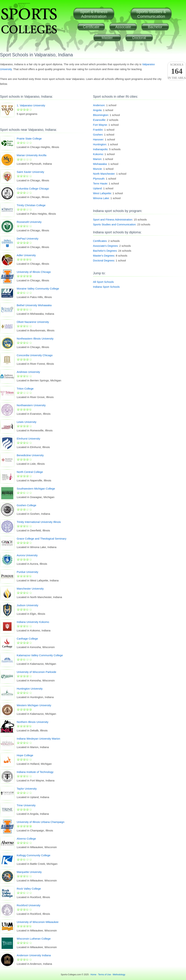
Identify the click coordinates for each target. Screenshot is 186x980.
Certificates (100, 241)
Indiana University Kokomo (33, 622)
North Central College (30, 472)
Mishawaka (100, 164)
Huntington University (30, 689)
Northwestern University (31, 405)
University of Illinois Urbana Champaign (41, 822)
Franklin (98, 130)
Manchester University (30, 589)
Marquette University (29, 872)
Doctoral (139, 38)
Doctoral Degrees (104, 260)
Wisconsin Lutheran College (34, 939)
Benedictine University (30, 455)
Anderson (99, 105)
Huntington (100, 144)
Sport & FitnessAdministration (94, 14)
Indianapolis (100, 149)
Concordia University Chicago (35, 355)
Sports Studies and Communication (114, 224)
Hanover (98, 139)
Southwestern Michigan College (36, 489)
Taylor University (27, 789)
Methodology (119, 975)
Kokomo (98, 154)
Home (93, 975)
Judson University (27, 605)
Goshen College (27, 505)
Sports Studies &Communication (151, 14)
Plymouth (99, 179)
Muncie (97, 169)
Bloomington (101, 115)
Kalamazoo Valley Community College (40, 655)
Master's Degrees (104, 256)
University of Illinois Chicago (34, 272)
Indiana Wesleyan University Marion (38, 739)
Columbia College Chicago (33, 189)
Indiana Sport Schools (106, 287)
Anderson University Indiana (34, 955)
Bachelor (155, 27)
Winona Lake (101, 198)
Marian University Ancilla (32, 155)
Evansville (99, 120)
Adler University (26, 255)
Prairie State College (29, 139)
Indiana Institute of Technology (35, 772)
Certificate (91, 27)
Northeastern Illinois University (35, 339)
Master (107, 38)
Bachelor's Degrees (105, 251)
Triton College (25, 389)
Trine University (26, 805)
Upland (97, 188)
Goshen (98, 135)
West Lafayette (102, 193)
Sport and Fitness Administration (113, 219)
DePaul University (28, 239)
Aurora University (27, 555)
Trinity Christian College (31, 205)
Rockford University (29, 905)
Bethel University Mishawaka (34, 305)
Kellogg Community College (34, 855)
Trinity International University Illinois (39, 522)
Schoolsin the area (177, 71)
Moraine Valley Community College (38, 289)
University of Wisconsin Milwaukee (38, 922)
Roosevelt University (29, 222)
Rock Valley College (29, 889)
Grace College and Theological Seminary (42, 539)
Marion (97, 159)
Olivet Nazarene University (33, 322)
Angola (97, 110)
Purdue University (27, 572)
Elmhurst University (28, 439)
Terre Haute (100, 183)
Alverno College (26, 839)
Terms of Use (105, 975)
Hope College (25, 755)
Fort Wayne (100, 125)
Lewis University (27, 422)
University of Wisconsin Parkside (37, 672)
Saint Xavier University (30, 172)
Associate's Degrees (105, 246)
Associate (123, 27)
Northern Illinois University (33, 722)
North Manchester (104, 174)
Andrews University (28, 372)
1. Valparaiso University (31, 105)
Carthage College (27, 639)
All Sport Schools (103, 282)
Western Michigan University (34, 705)
